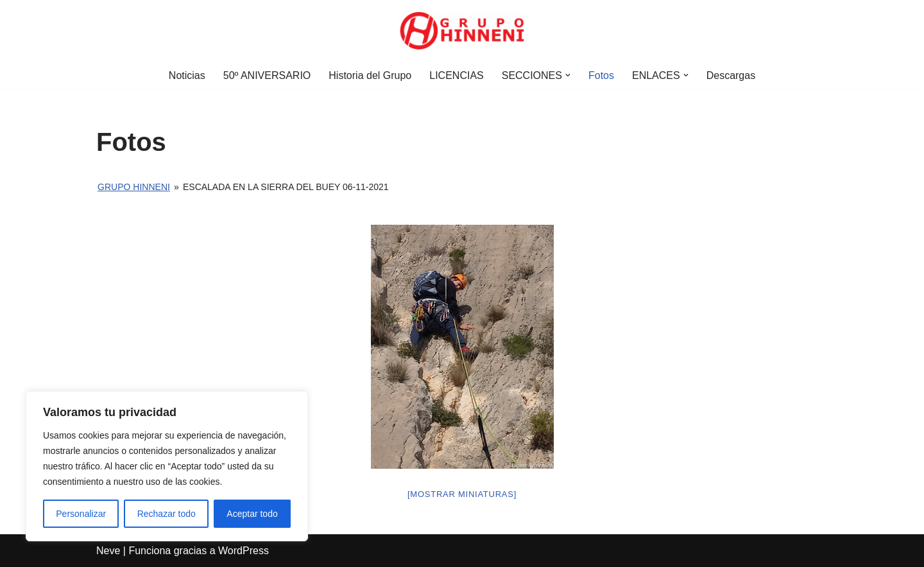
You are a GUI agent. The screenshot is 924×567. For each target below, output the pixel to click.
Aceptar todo (252, 514)
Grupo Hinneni (134, 187)
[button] (568, 75)
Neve (108, 551)
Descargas (731, 75)
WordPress (244, 551)
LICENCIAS (456, 75)
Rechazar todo (167, 514)
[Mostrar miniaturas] (462, 494)
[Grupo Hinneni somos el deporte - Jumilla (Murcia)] (462, 31)
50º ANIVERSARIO (267, 75)
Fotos (601, 75)
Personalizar (81, 514)
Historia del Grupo (370, 75)
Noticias (187, 75)
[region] (167, 466)
